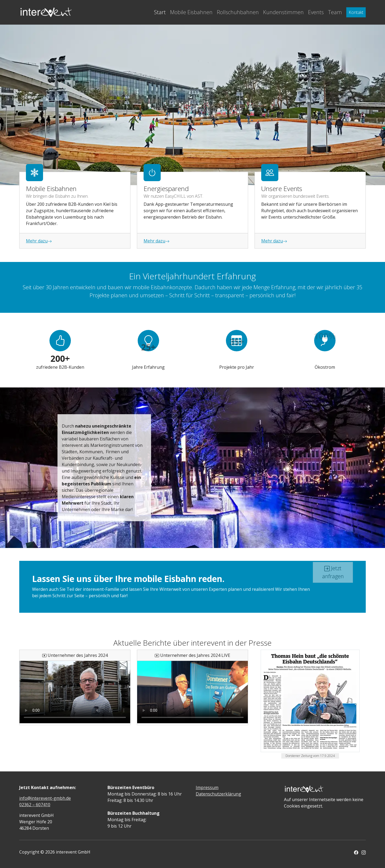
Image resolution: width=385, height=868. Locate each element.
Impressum (207, 787)
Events (316, 12)
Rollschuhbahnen (238, 12)
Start (160, 12)
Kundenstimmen (283, 12)
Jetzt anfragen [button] (333, 560)
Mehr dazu (39, 241)
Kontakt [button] (356, 12)
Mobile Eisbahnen (191, 12)
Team (335, 12)
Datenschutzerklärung (218, 794)
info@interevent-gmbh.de (45, 798)
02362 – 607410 (35, 805)
